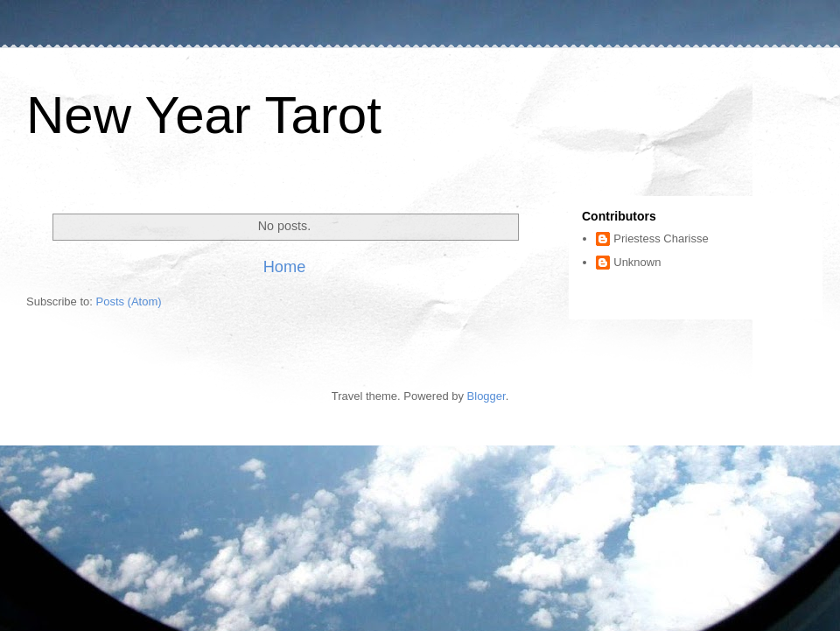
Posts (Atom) (129, 301)
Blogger (486, 396)
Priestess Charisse (661, 238)
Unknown (637, 262)
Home (285, 267)
